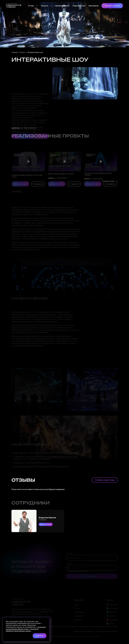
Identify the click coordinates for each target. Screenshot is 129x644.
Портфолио (79, 6)
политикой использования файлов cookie (26, 628)
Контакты (94, 6)
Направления (62, 6)
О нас (33, 6)
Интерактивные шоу (35, 52)
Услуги (46, 6)
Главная (14, 52)
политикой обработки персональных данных (22, 630)
